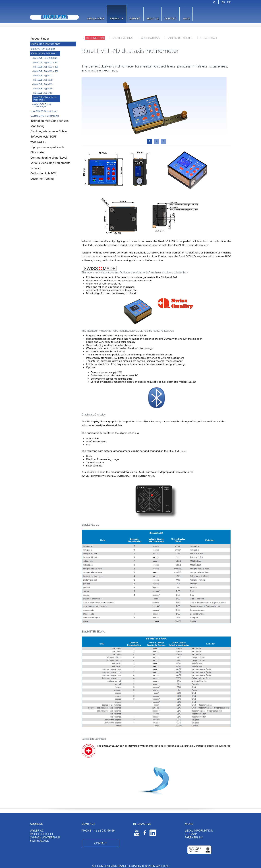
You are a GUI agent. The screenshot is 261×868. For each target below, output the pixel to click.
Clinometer (38, 152)
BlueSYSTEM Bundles (43, 49)
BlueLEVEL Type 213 (43, 84)
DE (229, 2)
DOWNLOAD (209, 38)
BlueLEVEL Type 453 (43, 93)
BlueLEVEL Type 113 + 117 (46, 62)
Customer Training (42, 179)
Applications (95, 19)
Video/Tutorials (180, 38)
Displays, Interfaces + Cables (49, 131)
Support (135, 19)
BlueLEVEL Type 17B (43, 80)
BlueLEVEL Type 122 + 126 (46, 67)
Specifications (122, 38)
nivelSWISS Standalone (44, 111)
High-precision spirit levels (47, 147)
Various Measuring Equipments (50, 163)
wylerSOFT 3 (39, 142)
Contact (171, 19)
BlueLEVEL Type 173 (43, 75)
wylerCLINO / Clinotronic (45, 116)
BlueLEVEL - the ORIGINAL (46, 58)
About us (153, 19)
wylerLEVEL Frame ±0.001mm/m (42, 105)
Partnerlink (194, 838)
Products (117, 19)
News (186, 19)
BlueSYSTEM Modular (43, 54)
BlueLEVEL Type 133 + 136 (46, 71)
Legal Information (199, 831)
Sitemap (191, 834)
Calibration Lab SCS (43, 173)
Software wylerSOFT (43, 137)
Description (95, 38)
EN (223, 2)
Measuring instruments (45, 44)
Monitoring (38, 126)
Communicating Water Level (49, 158)
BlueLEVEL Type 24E (43, 89)
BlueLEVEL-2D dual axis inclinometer (45, 99)
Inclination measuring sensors (49, 121)
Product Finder (40, 39)
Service (35, 168)
